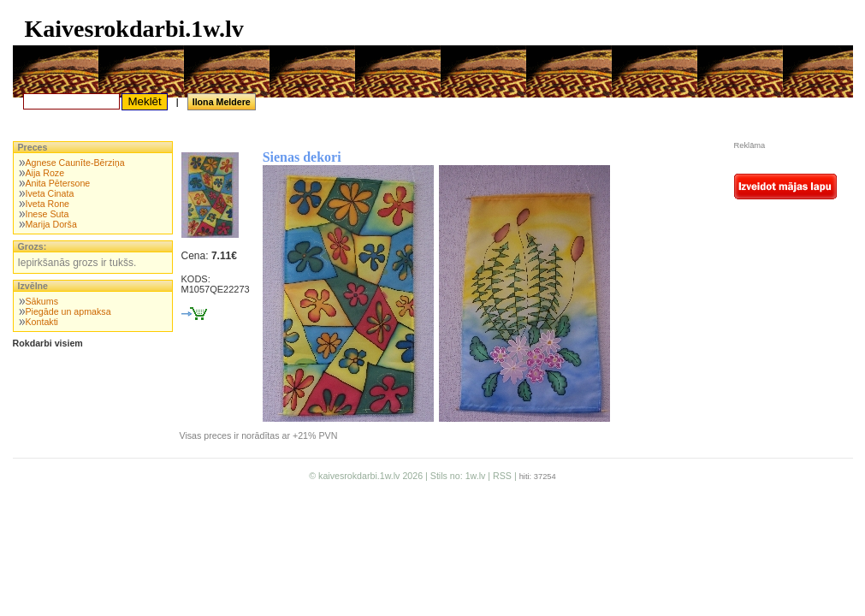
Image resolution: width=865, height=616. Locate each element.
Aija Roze (44, 173)
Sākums (41, 301)
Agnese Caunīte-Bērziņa (74, 163)
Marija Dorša (50, 224)
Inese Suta (47, 214)
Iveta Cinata (49, 193)
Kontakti (41, 322)
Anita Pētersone (57, 183)
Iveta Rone (47, 204)
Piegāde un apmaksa (68, 311)
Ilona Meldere (222, 102)
